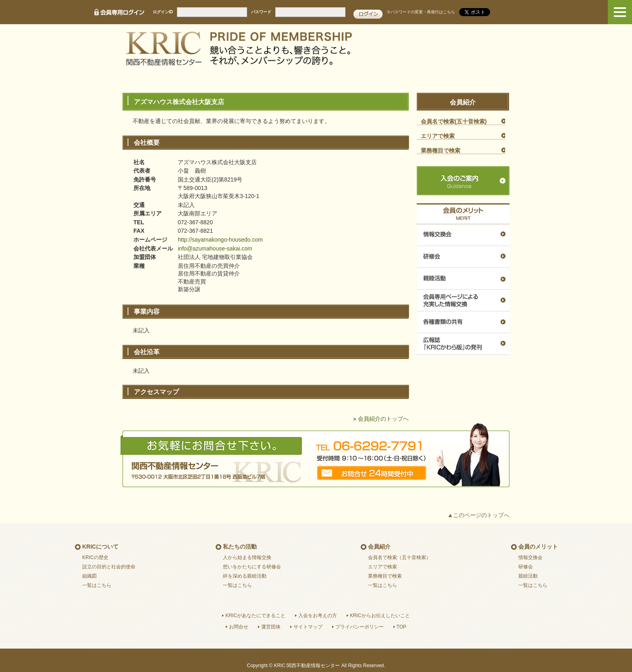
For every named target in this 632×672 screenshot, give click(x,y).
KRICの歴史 (95, 557)
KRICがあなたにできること (255, 616)
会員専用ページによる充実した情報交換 (463, 301)
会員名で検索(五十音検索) (454, 121)
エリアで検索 (438, 136)
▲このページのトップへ (478, 515)
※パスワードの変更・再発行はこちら (421, 12)
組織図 (89, 576)
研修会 (463, 257)
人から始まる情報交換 (247, 557)
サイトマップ (308, 627)
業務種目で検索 (441, 150)
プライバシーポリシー (360, 627)
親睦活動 (463, 279)
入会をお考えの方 (318, 616)
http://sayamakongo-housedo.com (220, 240)
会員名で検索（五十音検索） (399, 557)
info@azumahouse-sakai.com (215, 248)
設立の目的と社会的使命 (109, 567)
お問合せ (239, 627)
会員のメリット (538, 547)
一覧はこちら (97, 585)
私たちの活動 (240, 547)
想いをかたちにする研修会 (252, 567)
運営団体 (271, 627)
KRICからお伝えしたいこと (380, 616)
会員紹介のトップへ (383, 419)
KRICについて (100, 547)
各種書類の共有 (463, 322)
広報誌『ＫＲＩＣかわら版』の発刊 (463, 344)
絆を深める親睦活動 (245, 576)
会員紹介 (379, 547)
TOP (401, 627)
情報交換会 (463, 235)
